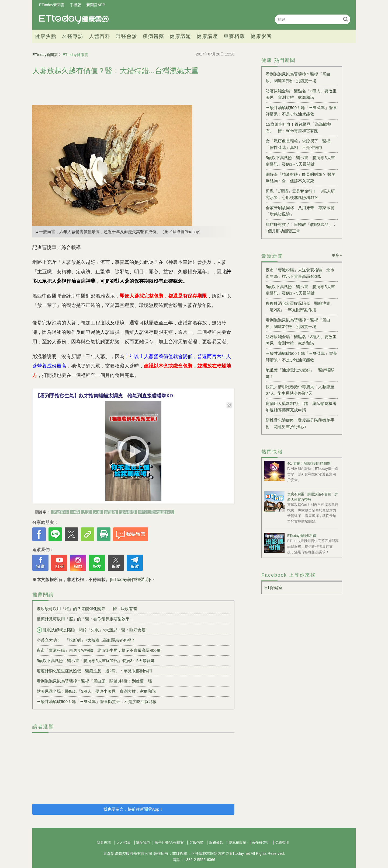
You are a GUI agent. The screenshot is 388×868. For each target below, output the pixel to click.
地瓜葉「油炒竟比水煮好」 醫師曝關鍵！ (300, 373)
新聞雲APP (96, 5)
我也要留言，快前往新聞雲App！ (133, 809)
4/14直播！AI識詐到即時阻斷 (309, 463)
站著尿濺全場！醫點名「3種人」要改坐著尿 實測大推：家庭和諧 (96, 691)
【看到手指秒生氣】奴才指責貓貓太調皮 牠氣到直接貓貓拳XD (104, 396)
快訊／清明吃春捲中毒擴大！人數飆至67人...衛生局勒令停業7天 (300, 390)
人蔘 (86, 512)
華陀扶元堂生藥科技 (156, 512)
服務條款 (216, 843)
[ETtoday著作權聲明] (130, 580)
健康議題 (181, 36)
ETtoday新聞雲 (52, 5)
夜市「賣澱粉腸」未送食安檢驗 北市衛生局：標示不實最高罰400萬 (99, 650)
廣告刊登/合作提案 (169, 843)
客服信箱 (196, 843)
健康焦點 (46, 36)
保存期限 (128, 512)
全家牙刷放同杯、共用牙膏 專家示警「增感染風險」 (300, 211)
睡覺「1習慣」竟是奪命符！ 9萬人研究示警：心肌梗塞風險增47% (300, 194)
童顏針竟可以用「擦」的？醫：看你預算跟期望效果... (85, 619)
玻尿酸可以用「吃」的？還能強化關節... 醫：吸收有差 (87, 609)
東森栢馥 (234, 36)
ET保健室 (273, 588)
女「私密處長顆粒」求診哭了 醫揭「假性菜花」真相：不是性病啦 (298, 144)
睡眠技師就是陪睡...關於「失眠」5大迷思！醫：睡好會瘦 (91, 630)
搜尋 (346, 19)
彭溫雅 (111, 512)
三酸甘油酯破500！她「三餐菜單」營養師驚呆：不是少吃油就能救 (97, 701)
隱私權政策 (238, 843)
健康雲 (74, 19)
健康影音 (261, 36)
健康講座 (207, 36)
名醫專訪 (73, 36)
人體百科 (100, 36)
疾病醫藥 (154, 36)
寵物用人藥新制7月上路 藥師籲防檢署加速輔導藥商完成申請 (301, 407)
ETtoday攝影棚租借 (302, 536)
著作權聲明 (261, 843)
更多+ (337, 255)
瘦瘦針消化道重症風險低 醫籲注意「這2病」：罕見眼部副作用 (94, 671)
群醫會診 (127, 36)
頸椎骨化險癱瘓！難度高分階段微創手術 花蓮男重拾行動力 (300, 423)
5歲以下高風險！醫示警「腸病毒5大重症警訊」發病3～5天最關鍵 (96, 661)
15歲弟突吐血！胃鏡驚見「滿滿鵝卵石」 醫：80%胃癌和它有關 (298, 127)
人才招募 (123, 843)
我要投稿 (104, 843)
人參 (98, 512)
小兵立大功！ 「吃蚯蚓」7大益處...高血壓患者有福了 (86, 640)
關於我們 (143, 843)
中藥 (75, 512)
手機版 (75, 5)
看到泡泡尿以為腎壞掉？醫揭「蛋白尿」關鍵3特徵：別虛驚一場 (94, 681)
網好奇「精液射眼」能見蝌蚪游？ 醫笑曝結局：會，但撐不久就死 (301, 178)
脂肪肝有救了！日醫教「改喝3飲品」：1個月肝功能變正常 (301, 228)
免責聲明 (282, 843)
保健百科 (60, 512)
